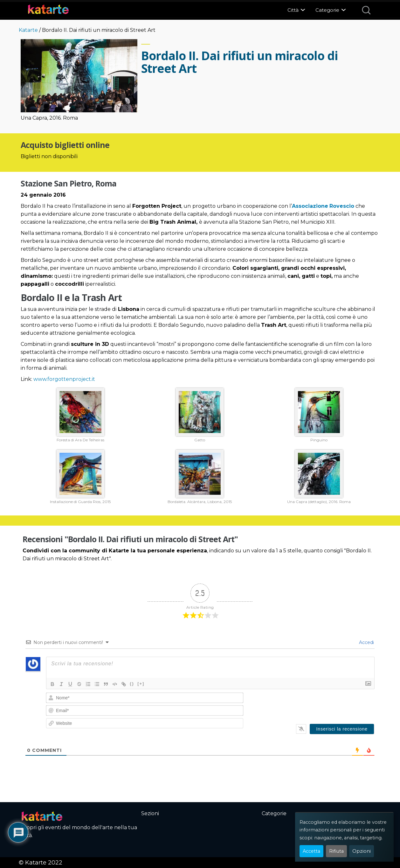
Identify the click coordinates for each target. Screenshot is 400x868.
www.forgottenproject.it (64, 379)
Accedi (366, 642)
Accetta (311, 851)
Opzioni (362, 851)
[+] (141, 684)
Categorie (327, 10)
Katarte (28, 30)
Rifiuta (336, 851)
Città (293, 10)
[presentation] (331, 705)
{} (132, 684)
